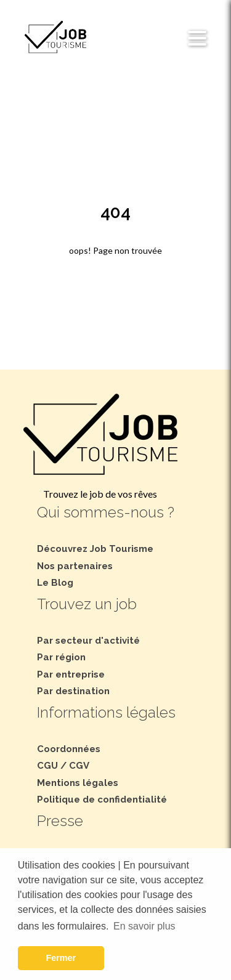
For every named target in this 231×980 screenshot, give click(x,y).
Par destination (73, 691)
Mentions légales (78, 783)
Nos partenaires (75, 566)
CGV (79, 766)
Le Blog (55, 583)
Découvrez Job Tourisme (95, 549)
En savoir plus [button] (144, 926)
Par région (61, 657)
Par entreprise (71, 674)
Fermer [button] (61, 958)
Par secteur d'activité (88, 641)
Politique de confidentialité (102, 800)
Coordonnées (69, 749)
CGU (47, 766)
